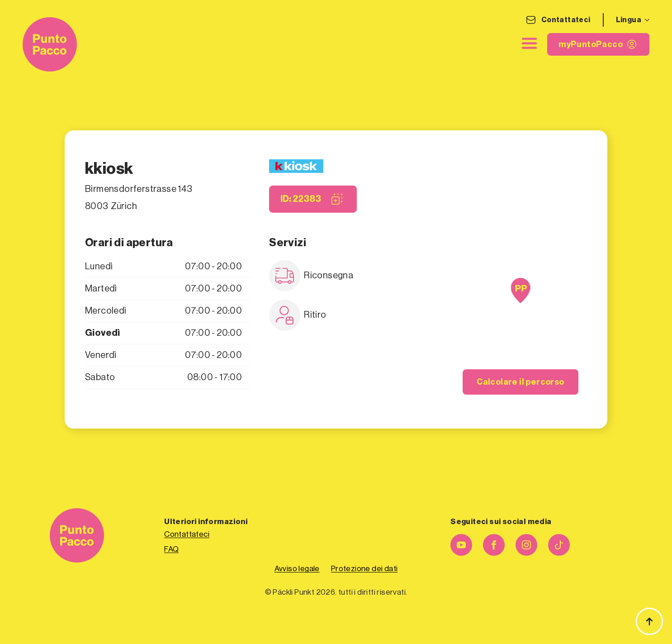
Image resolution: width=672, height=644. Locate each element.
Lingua (629, 20)
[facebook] (494, 545)
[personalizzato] (559, 545)
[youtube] (461, 545)
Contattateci (566, 20)
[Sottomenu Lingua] (645, 20)
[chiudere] (529, 43)
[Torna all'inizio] (649, 621)
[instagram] (526, 545)
